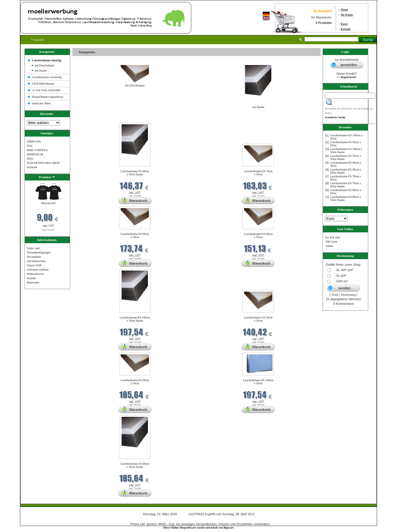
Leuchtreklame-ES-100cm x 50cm (258, 382)
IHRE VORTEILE (37, 150)
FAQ (29, 146)
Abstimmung (348, 295)
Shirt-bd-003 (48, 203)
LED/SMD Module (43, 84)
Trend (335, 295)
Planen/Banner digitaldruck (48, 97)
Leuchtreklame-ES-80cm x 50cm (135, 235)
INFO (30, 159)
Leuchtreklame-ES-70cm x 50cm (258, 173)
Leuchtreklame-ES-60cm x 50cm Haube (135, 173)
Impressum (33, 282)
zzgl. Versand (48, 230)
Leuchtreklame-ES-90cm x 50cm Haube (135, 465)
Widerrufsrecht (35, 274)
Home (344, 10)
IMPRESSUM (35, 154)
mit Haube (41, 71)
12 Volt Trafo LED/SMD (46, 90)
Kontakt (346, 29)
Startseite (38, 40)
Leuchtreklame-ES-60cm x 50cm (258, 235)
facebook (32, 167)
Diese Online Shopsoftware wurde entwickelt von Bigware (198, 528)
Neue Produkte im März (88, 119)
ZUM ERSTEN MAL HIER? (43, 163)
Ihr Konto (347, 15)
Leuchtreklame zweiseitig (47, 77)
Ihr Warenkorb (322, 11)
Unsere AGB (34, 265)
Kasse (344, 24)
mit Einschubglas (45, 65)
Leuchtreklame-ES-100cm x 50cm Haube (135, 319)
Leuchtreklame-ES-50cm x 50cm (258, 319)
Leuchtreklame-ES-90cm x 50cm (135, 382)
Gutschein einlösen (38, 270)
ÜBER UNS (34, 142)
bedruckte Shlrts (41, 103)
